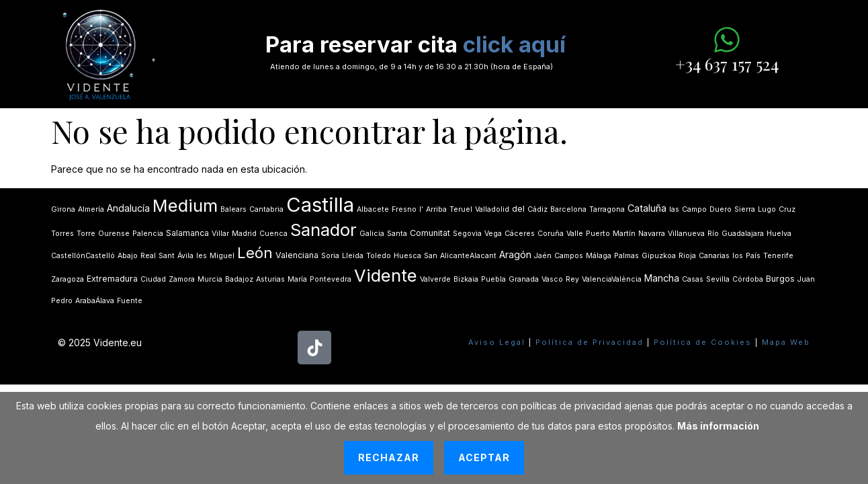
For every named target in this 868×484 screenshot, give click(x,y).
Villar (220, 234)
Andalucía (128, 208)
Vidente (386, 275)
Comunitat (430, 233)
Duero (721, 209)
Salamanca (187, 233)
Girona (63, 209)
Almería (91, 209)
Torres (62, 234)
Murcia (210, 279)
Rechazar (389, 457)
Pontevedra (331, 279)
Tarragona (607, 209)
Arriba (436, 209)
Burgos (780, 279)
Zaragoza (68, 279)
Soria (330, 256)
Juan (806, 279)
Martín (624, 234)
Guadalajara (743, 234)
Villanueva (686, 234)
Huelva (779, 234)
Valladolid (492, 209)
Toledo (379, 256)
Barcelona (568, 209)
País (753, 256)
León (255, 253)
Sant (167, 256)
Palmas (626, 256)
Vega (493, 234)
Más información (718, 426)
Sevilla (718, 279)
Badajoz (239, 279)
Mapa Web (786, 342)
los (738, 256)
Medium (185, 205)
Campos (569, 256)
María (297, 279)
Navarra (652, 234)
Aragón (515, 254)
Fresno (404, 209)
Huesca (407, 256)
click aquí (514, 44)
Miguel (222, 256)
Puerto (598, 234)
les (202, 256)
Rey (572, 279)
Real (148, 256)
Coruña (551, 234)
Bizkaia (466, 279)
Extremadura (112, 279)
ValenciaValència (612, 279)
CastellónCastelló (83, 256)
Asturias (270, 279)
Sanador (323, 230)
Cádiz (537, 209)
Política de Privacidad (590, 342)
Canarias (714, 256)
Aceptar (484, 457)
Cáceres (520, 234)
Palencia (148, 234)
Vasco (552, 279)
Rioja (687, 256)
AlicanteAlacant (468, 256)
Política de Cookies (703, 342)
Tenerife (778, 256)
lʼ (421, 209)
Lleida (353, 256)
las (674, 209)
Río (713, 234)
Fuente (130, 301)
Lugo (767, 209)
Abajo (128, 256)
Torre (86, 234)
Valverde (435, 279)
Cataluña (647, 208)
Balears (233, 209)
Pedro (62, 301)
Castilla (320, 205)
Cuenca (273, 234)
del (518, 209)
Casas (693, 279)
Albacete (373, 209)
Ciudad (153, 279)
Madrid (244, 234)
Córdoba (748, 279)
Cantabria (266, 209)
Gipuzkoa (659, 256)
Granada (524, 279)
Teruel (461, 209)
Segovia (467, 234)
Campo (694, 209)
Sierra (745, 209)
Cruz (787, 209)
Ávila (185, 256)
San (431, 256)
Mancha (662, 278)
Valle (575, 234)
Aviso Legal (497, 342)
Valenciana (297, 255)
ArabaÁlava (95, 301)
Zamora (182, 279)
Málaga (599, 256)
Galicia (372, 234)
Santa (397, 234)
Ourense (114, 234)
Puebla (493, 279)
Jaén (543, 256)
